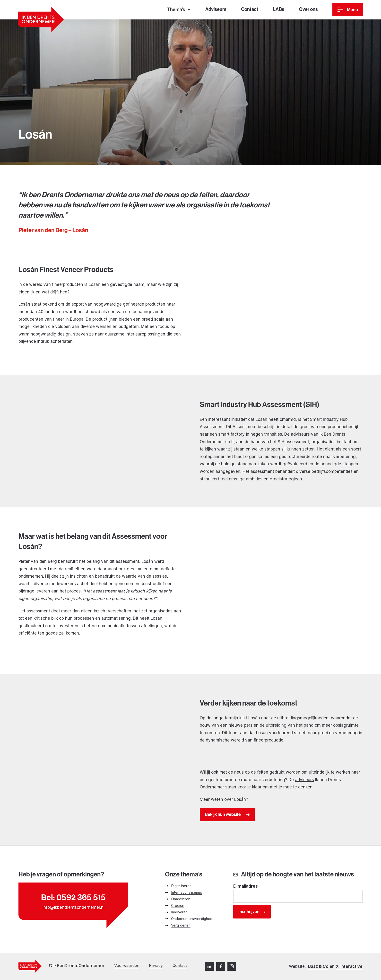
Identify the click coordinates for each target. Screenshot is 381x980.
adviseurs (304, 780)
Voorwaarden (127, 965)
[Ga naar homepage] (41, 19)
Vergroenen (181, 925)
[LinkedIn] (209, 966)
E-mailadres (247, 887)
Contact (180, 965)
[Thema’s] (179, 10)
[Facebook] (221, 966)
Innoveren (179, 912)
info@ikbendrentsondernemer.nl (74, 907)
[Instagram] (232, 966)
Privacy (156, 965)
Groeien (178, 905)
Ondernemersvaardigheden (194, 919)
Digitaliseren (181, 886)
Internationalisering (187, 892)
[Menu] (348, 10)
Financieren (181, 899)
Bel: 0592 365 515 (73, 897)
